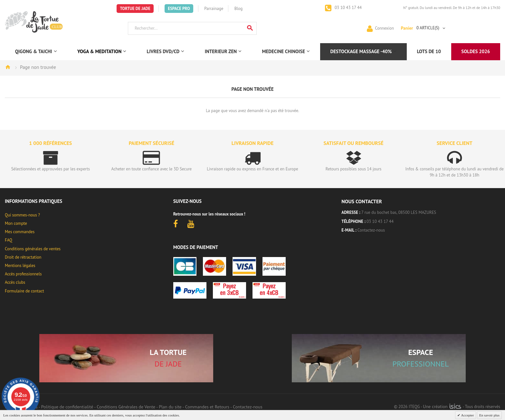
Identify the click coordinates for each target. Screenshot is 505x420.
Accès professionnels (23, 274)
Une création (442, 406)
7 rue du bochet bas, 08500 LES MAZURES (399, 212)
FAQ (9, 240)
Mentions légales (20, 266)
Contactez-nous (371, 230)
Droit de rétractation (23, 257)
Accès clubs (15, 282)
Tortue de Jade (135, 9)
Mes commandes (20, 232)
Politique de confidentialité (67, 407)
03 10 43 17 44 (348, 8)
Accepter (467, 415)
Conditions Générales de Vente (126, 407)
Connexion (384, 28)
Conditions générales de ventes (33, 249)
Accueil (8, 67)
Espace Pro (179, 9)
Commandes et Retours (207, 407)
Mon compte (16, 223)
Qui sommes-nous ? (22, 215)
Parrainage (214, 9)
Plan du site (170, 407)
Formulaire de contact (24, 291)
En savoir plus (489, 415)
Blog (238, 9)
